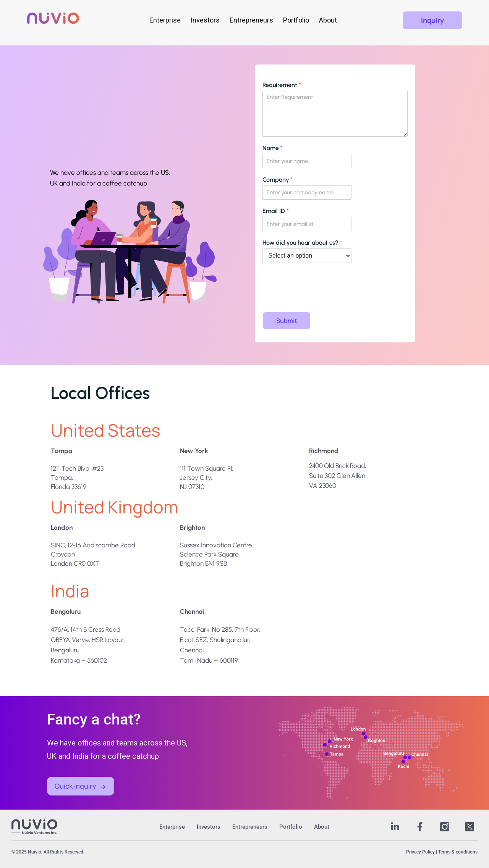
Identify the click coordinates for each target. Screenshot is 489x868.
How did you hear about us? (302, 243)
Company (278, 180)
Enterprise (162, 20)
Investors (202, 20)
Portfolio (293, 20)
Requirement (282, 85)
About (325, 20)
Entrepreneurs (248, 20)
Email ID (276, 211)
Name (273, 148)
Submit (287, 321)
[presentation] (317, 299)
